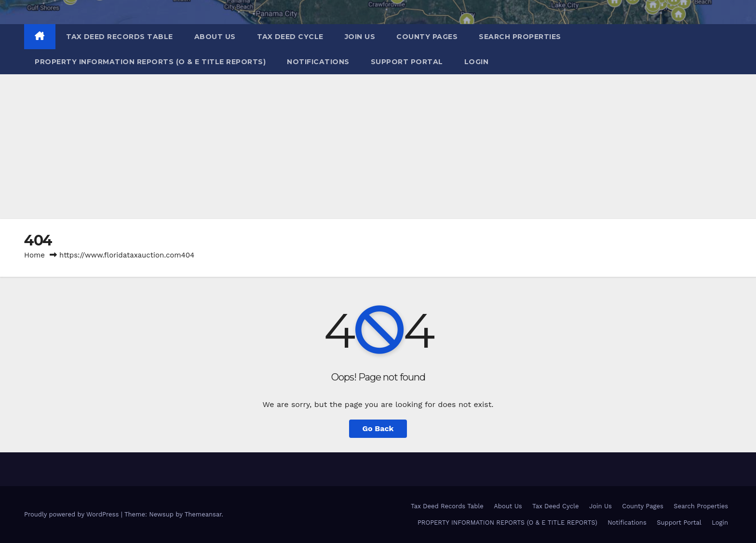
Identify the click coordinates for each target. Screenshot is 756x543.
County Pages (427, 37)
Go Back (378, 428)
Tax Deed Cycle (290, 37)
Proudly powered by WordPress (73, 514)
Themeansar (203, 514)
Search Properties (520, 37)
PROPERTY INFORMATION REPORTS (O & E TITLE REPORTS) (150, 62)
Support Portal (407, 62)
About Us (215, 37)
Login (477, 62)
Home (34, 255)
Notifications (318, 62)
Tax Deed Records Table (120, 37)
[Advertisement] (378, 147)
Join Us (360, 37)
